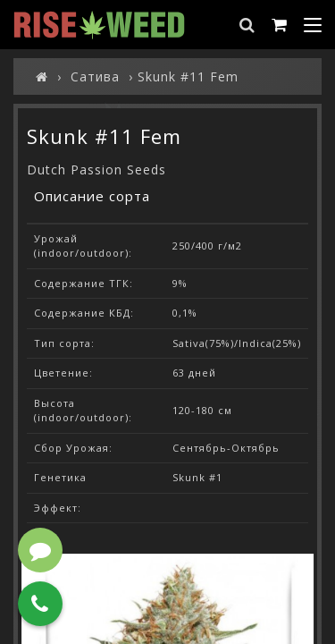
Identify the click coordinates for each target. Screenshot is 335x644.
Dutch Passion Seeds (96, 169)
